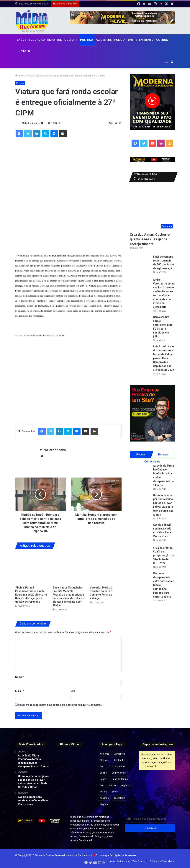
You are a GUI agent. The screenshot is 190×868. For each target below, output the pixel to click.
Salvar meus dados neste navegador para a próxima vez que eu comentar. (60, 705)
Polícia (120, 40)
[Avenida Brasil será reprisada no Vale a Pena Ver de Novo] (140, 533)
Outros (162, 40)
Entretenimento (141, 40)
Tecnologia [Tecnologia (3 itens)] (120, 798)
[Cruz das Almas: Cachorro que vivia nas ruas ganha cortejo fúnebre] (152, 208)
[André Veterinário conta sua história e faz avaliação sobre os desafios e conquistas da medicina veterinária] (140, 288)
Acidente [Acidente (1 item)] (104, 754)
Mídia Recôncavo (31, 123)
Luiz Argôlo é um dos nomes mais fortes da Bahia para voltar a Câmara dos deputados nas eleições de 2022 (163, 358)
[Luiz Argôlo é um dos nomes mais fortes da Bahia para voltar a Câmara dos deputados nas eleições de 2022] (140, 355)
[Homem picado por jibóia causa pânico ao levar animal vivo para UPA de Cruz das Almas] (140, 504)
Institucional (124, 861)
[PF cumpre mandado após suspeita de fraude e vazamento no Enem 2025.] (87, 781)
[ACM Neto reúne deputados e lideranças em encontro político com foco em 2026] (87, 769)
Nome (19, 677)
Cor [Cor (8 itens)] (102, 766)
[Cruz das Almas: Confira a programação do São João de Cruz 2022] (140, 556)
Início (19, 76)
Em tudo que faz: (116, 855)
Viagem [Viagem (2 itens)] (104, 804)
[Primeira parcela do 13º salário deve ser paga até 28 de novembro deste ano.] (74, 781)
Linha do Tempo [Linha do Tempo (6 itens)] (120, 779)
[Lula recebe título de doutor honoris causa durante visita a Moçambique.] (62, 781)
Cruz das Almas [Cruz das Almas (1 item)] (117, 766)
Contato (23, 51)
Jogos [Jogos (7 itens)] (103, 779)
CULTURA (71, 40)
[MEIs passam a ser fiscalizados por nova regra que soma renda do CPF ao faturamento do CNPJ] (87, 756)
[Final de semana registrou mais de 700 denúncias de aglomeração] (140, 265)
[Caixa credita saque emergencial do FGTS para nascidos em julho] (140, 325)
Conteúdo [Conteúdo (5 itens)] (119, 760)
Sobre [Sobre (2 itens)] (115, 792)
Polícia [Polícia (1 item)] (103, 792)
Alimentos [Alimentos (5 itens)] (120, 754)
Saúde (21, 40)
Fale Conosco (140, 861)
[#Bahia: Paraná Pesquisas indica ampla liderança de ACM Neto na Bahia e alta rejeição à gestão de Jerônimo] (31, 568)
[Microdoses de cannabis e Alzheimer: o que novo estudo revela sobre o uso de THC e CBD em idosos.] (62, 756)
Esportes (55, 40)
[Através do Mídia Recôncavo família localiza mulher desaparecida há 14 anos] (140, 474)
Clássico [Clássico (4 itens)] (104, 760)
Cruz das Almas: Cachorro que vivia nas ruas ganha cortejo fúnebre (150, 239)
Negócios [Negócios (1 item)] (126, 785)
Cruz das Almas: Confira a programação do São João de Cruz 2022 (164, 555)
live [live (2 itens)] (102, 785)
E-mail (20, 691)
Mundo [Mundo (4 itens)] (112, 785)
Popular (141, 455)
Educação (37, 40)
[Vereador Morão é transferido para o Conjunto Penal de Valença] (106, 568)
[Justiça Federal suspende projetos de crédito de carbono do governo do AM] (74, 756)
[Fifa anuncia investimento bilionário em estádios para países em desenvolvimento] (62, 769)
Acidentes (104, 40)
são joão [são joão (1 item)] (104, 798)
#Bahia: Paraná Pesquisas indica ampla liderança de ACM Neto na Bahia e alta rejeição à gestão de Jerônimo (31, 595)
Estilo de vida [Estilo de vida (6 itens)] (119, 773)
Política (87, 40)
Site (73, 691)
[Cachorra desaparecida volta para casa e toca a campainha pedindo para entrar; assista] (140, 582)
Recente (163, 455)
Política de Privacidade (162, 861)
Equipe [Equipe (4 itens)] (103, 773)
